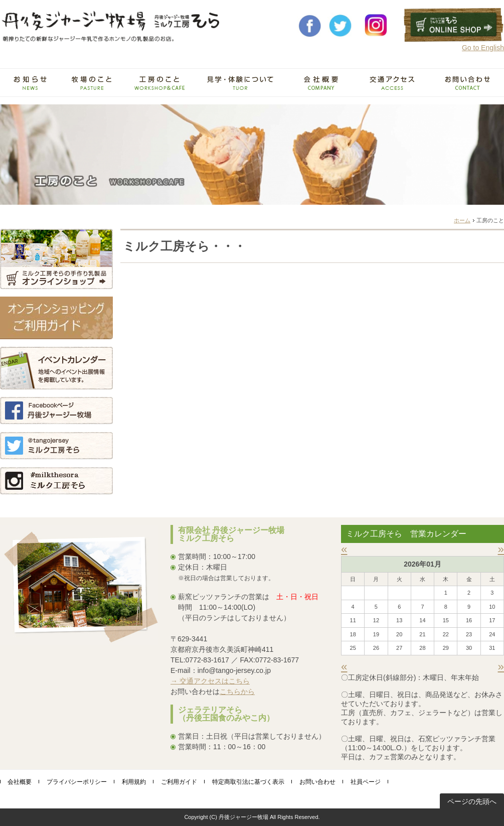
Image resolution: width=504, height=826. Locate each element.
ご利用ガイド (179, 782)
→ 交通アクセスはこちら (210, 681)
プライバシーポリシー (77, 782)
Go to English (483, 48)
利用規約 (134, 782)
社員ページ (366, 782)
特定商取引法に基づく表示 (248, 782)
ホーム (462, 220)
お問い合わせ (317, 782)
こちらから (237, 692)
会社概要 (20, 782)
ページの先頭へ (472, 801)
